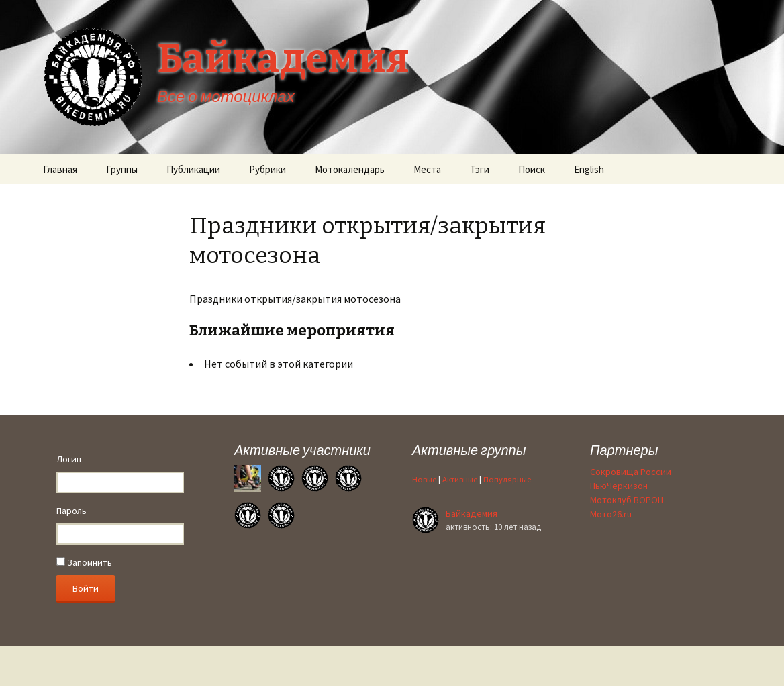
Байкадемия (472, 513)
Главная (60, 169)
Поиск (532, 169)
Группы (122, 169)
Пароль (71, 511)
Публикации (193, 169)
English (589, 169)
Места (427, 169)
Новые (424, 479)
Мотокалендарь (350, 169)
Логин (69, 459)
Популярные (507, 479)
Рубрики (267, 169)
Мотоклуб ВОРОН (627, 500)
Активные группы (469, 450)
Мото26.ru (611, 514)
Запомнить (84, 562)
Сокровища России (631, 472)
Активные (460, 479)
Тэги (480, 169)
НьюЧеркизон (619, 486)
